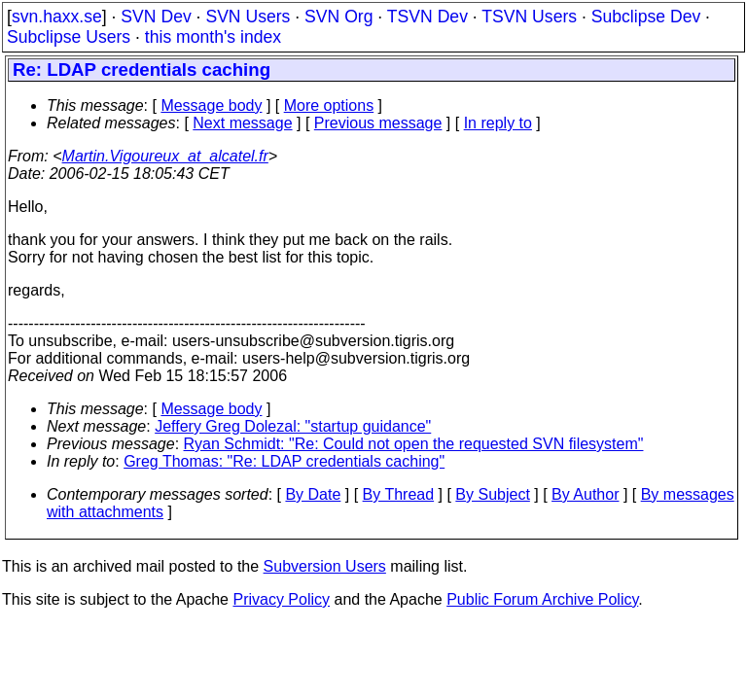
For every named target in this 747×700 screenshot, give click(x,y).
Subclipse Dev (646, 17)
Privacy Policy (281, 599)
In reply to (498, 123)
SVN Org (338, 17)
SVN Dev (156, 17)
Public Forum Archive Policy (542, 599)
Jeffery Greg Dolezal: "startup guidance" (293, 426)
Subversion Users (325, 566)
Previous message (378, 123)
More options (329, 105)
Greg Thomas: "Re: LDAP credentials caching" (284, 461)
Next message (242, 123)
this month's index (213, 37)
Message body (211, 105)
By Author (585, 494)
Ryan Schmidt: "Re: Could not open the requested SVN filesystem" (414, 444)
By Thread (399, 494)
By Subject (492, 494)
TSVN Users (529, 17)
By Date (313, 494)
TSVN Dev (427, 17)
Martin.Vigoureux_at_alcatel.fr (165, 156)
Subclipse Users (69, 37)
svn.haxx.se (57, 17)
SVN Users (248, 17)
